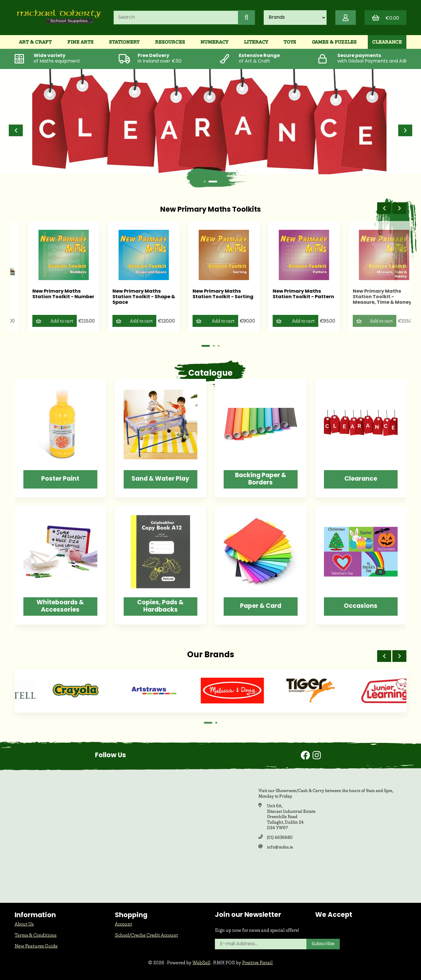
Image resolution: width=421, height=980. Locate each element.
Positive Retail (257, 963)
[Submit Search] (246, 18)
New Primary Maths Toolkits (210, 210)
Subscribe (323, 944)
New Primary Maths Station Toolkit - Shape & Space (210, 297)
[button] (16, 130)
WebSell (201, 963)
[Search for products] (176, 18)
